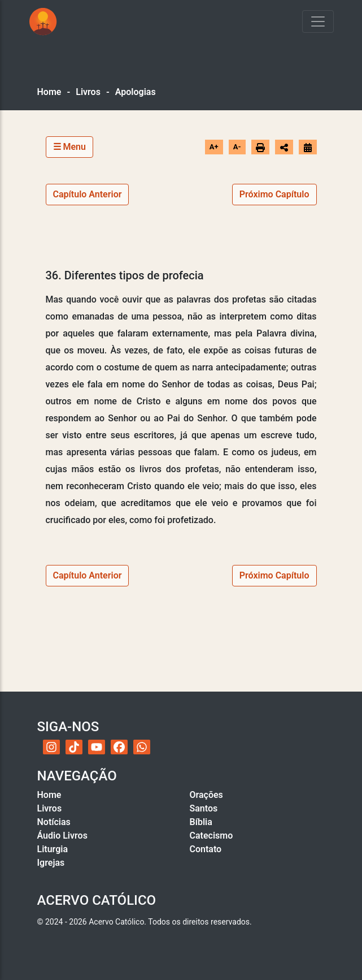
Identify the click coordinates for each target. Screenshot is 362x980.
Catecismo (211, 836)
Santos (204, 808)
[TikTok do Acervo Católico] (74, 747)
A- (237, 147)
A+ (214, 147)
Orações (206, 795)
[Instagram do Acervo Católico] (51, 747)
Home (49, 92)
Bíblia (201, 822)
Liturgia (53, 849)
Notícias (54, 822)
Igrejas (51, 863)
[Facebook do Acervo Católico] (119, 747)
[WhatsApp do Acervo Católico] (142, 747)
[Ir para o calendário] (308, 147)
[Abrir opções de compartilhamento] (284, 147)
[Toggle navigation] (318, 21)
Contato (206, 849)
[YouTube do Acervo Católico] (97, 747)
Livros (88, 92)
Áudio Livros (62, 836)
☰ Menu (69, 147)
